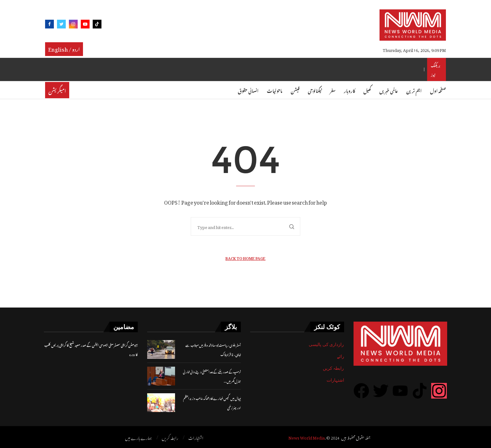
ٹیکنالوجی (315, 90)
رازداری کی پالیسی (326, 344)
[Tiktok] (97, 25)
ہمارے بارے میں (139, 437)
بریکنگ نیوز (436, 69)
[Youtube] (85, 25)
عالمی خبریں (389, 90)
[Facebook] (49, 25)
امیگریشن (57, 90)
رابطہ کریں (333, 368)
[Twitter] (61, 25)
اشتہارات (335, 380)
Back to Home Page (246, 258)
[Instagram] (73, 25)
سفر (333, 90)
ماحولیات (275, 90)
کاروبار (349, 90)
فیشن (295, 90)
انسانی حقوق (248, 90)
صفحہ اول (438, 90)
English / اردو (64, 48)
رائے (341, 356)
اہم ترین (414, 90)
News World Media (307, 437)
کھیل (367, 90)
